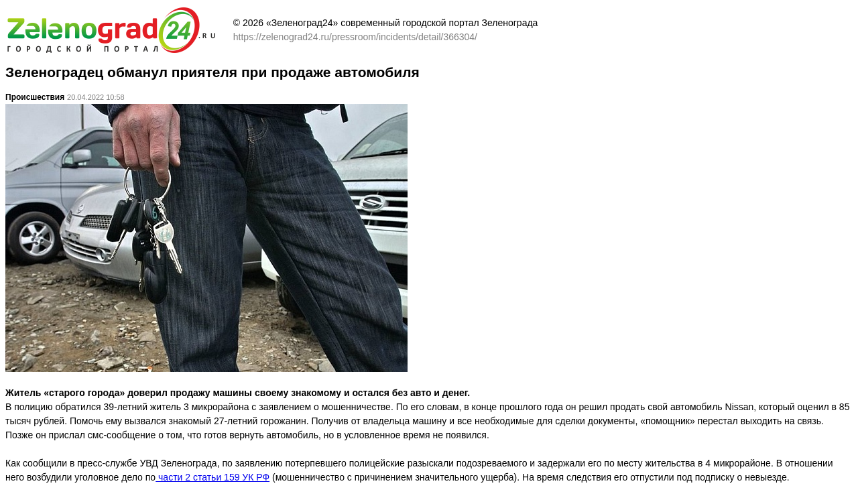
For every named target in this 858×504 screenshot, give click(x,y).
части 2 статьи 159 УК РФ (212, 477)
